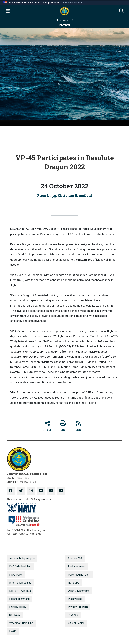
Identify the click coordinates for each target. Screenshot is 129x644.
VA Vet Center (76, 623)
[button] (73, 3)
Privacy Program (78, 607)
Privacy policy (18, 607)
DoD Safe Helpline (20, 567)
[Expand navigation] (8, 11)
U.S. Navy (15, 615)
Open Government (78, 591)
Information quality (20, 583)
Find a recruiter (77, 567)
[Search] (121, 11)
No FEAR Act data (20, 591)
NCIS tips (74, 583)
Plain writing (75, 599)
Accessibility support (22, 558)
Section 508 (75, 558)
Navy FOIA (16, 575)
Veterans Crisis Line (21, 623)
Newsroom (63, 20)
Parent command (19, 599)
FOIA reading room (79, 575)
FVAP (13, 631)
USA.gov (73, 615)
